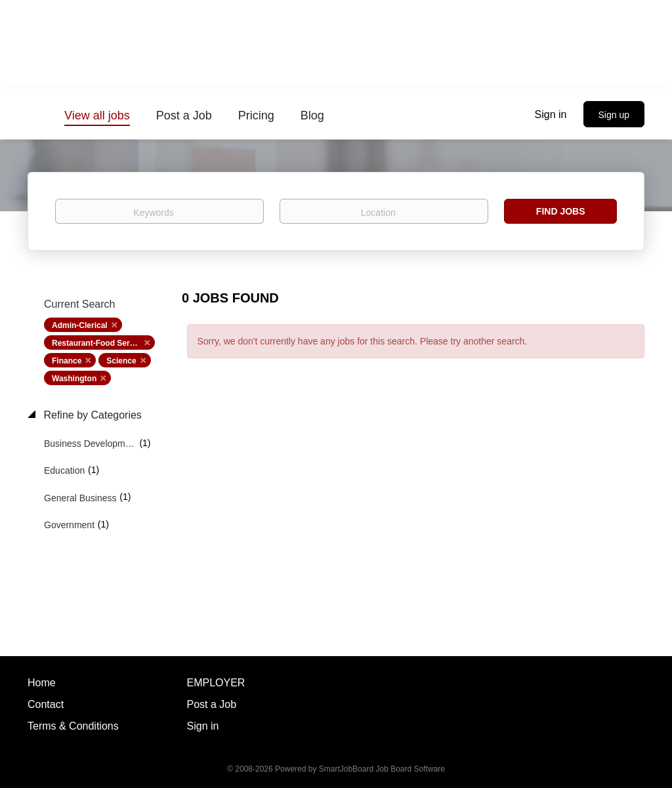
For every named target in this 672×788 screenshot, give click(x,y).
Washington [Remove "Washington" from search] (74, 379)
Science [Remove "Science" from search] (121, 361)
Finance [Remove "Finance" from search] (67, 361)
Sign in (551, 114)
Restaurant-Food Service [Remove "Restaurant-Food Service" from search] (98, 343)
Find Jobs (561, 211)
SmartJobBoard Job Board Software (382, 769)
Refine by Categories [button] (91, 415)
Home (42, 683)
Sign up (614, 115)
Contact (46, 704)
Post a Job (212, 704)
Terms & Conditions (73, 726)
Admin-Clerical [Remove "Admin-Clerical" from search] (80, 325)
